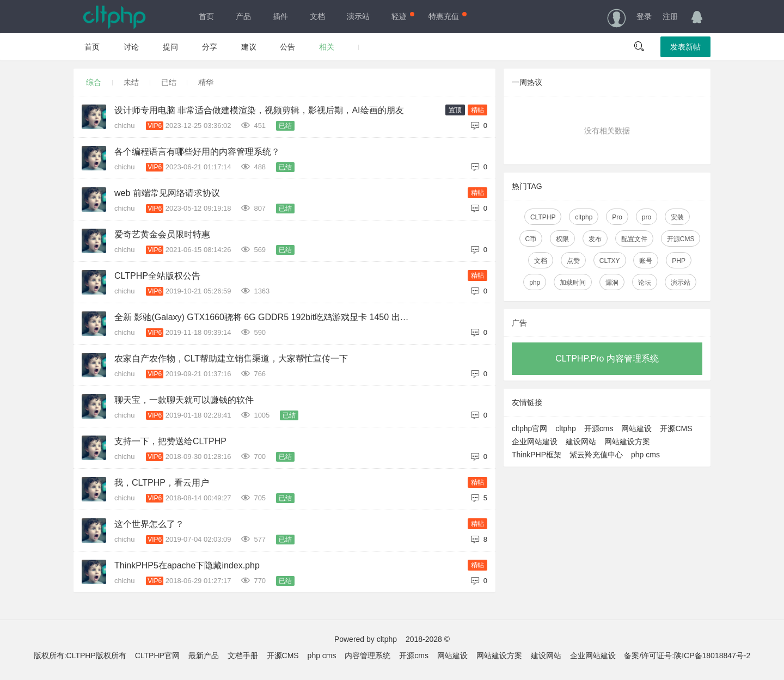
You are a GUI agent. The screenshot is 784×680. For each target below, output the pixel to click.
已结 (169, 82)
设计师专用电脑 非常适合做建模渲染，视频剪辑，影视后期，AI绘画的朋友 (259, 110)
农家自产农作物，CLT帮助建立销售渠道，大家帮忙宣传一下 (231, 359)
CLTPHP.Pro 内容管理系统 (607, 359)
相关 (327, 47)
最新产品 (204, 656)
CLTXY (610, 261)
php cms (645, 455)
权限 (562, 239)
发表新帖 (685, 47)
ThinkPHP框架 (537, 455)
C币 (531, 239)
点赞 (573, 261)
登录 (644, 16)
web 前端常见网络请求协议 (167, 193)
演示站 (358, 16)
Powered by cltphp (366, 639)
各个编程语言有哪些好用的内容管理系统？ (197, 152)
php (535, 283)
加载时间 (573, 283)
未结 (131, 82)
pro (647, 217)
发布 (595, 239)
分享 (210, 47)
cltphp (584, 217)
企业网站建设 (535, 442)
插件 (280, 16)
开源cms (599, 428)
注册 (670, 16)
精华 (206, 82)
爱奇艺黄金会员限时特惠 (162, 234)
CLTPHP (543, 217)
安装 (677, 217)
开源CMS (681, 239)
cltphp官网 (529, 428)
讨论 (131, 47)
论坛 (645, 283)
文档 (317, 16)
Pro (617, 217)
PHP (679, 261)
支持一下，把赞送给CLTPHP (170, 441)
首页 (206, 16)
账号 (646, 261)
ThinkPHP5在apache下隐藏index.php (187, 565)
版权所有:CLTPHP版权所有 (80, 656)
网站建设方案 (627, 442)
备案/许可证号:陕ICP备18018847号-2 (687, 656)
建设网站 (581, 442)
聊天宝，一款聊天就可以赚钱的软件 (184, 400)
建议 (249, 47)
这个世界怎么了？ (149, 524)
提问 (170, 47)
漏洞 (612, 283)
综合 (94, 82)
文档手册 (243, 656)
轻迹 (402, 16)
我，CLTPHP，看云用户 (162, 483)
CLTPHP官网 (157, 656)
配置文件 (634, 239)
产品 (243, 16)
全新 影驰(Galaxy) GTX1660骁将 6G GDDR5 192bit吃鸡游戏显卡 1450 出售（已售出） (266, 317)
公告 (287, 47)
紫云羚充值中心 (596, 455)
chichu (125, 125)
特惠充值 (446, 16)
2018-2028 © (428, 639)
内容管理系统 (367, 656)
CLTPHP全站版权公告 (157, 276)
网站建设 (636, 428)
